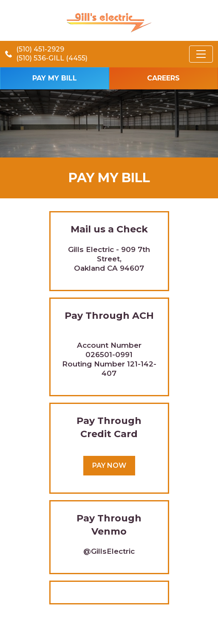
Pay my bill (55, 78)
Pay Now (109, 465)
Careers (163, 78)
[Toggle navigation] (201, 54)
